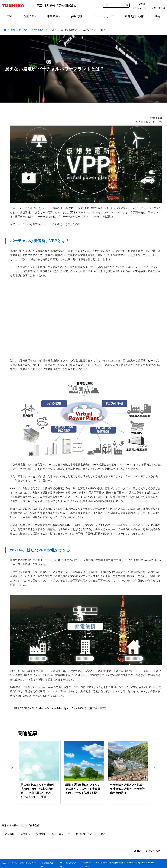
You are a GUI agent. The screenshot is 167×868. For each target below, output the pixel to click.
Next (155, 772)
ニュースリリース (103, 16)
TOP (10, 16)
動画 (157, 16)
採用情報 (77, 16)
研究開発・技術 (134, 16)
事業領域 (54, 16)
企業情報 (30, 16)
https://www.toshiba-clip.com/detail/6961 (63, 708)
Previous (12, 772)
